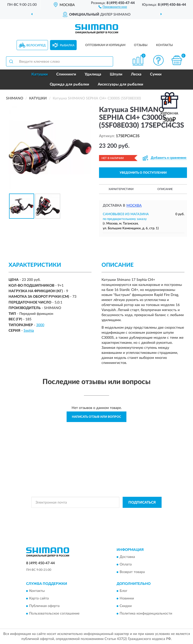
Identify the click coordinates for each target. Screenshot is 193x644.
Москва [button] (134, 206)
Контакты (164, 45)
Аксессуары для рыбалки (120, 84)
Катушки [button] (40, 74)
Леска (136, 74)
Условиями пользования (90, 518)
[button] (113, 7)
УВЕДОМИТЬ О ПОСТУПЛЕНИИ (143, 173)
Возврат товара (132, 572)
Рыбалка (67, 45)
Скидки (126, 606)
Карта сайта (39, 599)
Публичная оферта (44, 606)
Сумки (156, 74)
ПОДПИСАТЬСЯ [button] (142, 503)
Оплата (126, 564)
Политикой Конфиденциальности (121, 514)
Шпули (116, 74)
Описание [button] (165, 189)
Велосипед (36, 45)
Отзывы (141, 45)
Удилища (93, 74)
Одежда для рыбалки (69, 84)
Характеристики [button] (121, 189)
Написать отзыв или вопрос (96, 417)
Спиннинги (66, 74)
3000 (40, 325)
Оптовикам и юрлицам (105, 45)
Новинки (127, 599)
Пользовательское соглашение (54, 614)
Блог (124, 591)
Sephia (29, 331)
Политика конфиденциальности (146, 614)
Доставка (127, 557)
